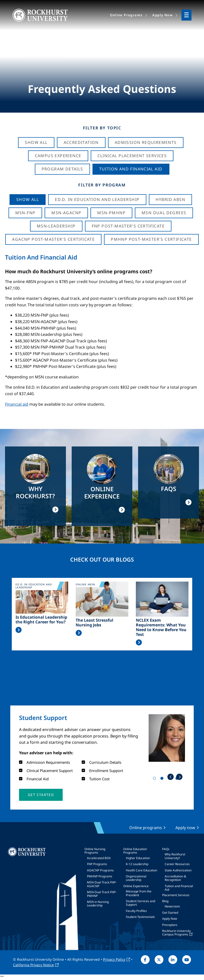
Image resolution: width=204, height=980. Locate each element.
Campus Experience (58, 156)
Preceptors (170, 925)
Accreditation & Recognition (175, 878)
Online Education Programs (135, 851)
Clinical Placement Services (132, 156)
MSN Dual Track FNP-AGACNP (102, 884)
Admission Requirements (146, 142)
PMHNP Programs (100, 876)
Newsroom (172, 906)
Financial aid (17, 404)
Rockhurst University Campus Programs (176, 933)
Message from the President (139, 893)
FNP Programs (97, 864)
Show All (36, 142)
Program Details (62, 169)
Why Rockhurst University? (175, 856)
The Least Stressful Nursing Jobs (94, 623)
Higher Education (138, 858)
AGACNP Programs (100, 870)
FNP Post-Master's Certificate (128, 226)
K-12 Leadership (137, 864)
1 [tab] (155, 779)
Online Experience (136, 886)
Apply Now (170, 919)
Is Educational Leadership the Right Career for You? (41, 620)
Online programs (146, 828)
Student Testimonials (140, 917)
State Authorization (178, 870)
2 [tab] (163, 779)
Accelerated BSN (99, 858)
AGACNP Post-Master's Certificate (53, 239)
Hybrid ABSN (170, 199)
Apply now (185, 828)
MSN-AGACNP (66, 213)
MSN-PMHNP (111, 213)
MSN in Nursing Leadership (98, 904)
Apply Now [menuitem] (163, 15)
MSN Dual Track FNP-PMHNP (102, 894)
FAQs (166, 849)
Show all (28, 199)
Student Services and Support (140, 903)
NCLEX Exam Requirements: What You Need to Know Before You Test (161, 628)
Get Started (170, 913)
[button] (41, 795)
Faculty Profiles (136, 911)
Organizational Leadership (136, 878)
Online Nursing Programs (95, 851)
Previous (171, 777)
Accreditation (81, 142)
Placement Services (176, 895)
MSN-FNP (25, 213)
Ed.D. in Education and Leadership (97, 199)
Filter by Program (102, 185)
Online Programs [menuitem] (126, 15)
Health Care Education (141, 870)
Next (179, 777)
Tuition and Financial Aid (179, 888)
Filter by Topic (102, 128)
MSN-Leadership (56, 226)
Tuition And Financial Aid (131, 169)
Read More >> (19, 630)
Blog (165, 901)
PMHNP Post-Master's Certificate (151, 239)
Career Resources (177, 864)
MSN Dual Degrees (164, 213)
